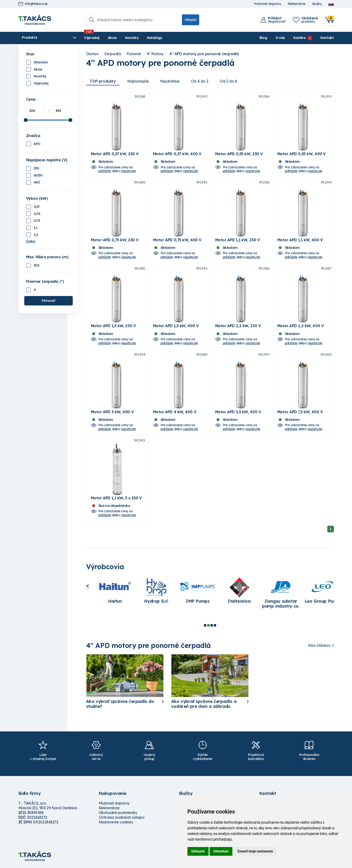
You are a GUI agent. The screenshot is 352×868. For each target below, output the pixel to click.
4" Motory (155, 54)
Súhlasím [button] (198, 851)
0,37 (37, 207)
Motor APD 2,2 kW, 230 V (238, 326)
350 (36, 265)
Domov (92, 54)
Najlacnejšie (138, 81)
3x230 (38, 175)
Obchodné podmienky (118, 813)
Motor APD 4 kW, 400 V (175, 412)
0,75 (37, 221)
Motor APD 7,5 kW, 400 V (300, 412)
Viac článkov (319, 646)
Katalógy (153, 38)
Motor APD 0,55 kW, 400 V (301, 154)
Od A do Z (200, 81)
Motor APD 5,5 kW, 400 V (238, 412)
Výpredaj (90, 38)
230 (36, 168)
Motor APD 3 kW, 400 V (112, 412)
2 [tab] (208, 626)
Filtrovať (48, 301)
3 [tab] (212, 626)
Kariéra (299, 38)
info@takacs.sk (33, 4)
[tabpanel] (106, 592)
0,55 (37, 214)
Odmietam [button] (221, 851)
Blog (263, 38)
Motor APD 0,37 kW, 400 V (177, 154)
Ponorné (134, 54)
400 (37, 182)
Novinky (130, 38)
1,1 (36, 228)
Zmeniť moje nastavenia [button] (255, 851)
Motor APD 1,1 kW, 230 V (238, 240)
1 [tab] (205, 626)
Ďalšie (31, 241)
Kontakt (327, 38)
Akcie (110, 38)
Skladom (41, 62)
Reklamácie (297, 4)
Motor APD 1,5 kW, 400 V (176, 326)
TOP (103, 81)
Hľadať (191, 20)
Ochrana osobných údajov (122, 818)
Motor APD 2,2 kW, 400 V (301, 326)
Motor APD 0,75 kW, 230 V (115, 240)
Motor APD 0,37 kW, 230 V (115, 154)
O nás (280, 38)
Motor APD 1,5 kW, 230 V (113, 326)
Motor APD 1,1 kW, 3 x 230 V (116, 498)
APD (37, 144)
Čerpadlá (113, 54)
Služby (317, 4)
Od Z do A (228, 81)
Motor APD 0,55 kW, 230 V (239, 154)
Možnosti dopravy (267, 4)
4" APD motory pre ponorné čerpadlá (204, 54)
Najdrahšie (170, 81)
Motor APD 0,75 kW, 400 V (177, 240)
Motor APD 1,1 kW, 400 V (300, 240)
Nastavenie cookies (116, 822)
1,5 (36, 235)
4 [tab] (215, 626)
